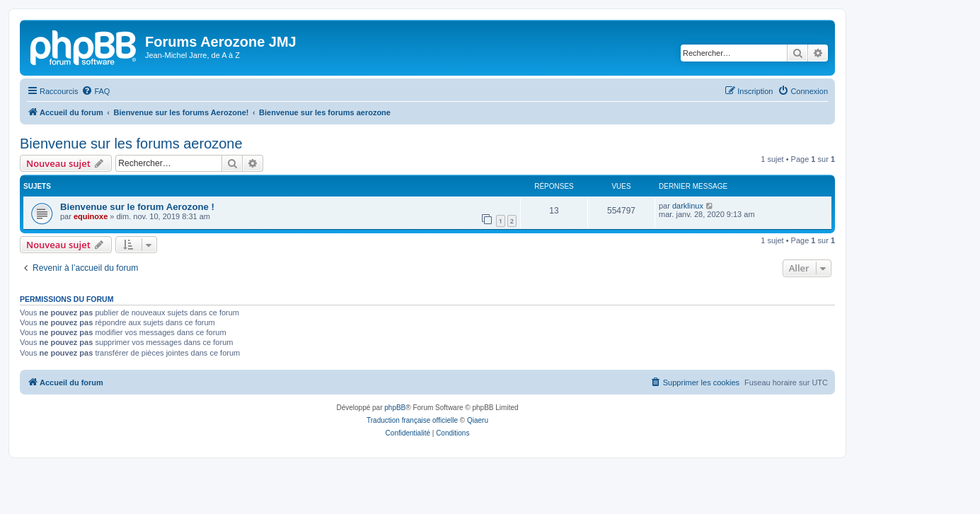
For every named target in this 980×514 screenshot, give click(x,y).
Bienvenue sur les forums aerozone (131, 144)
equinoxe (91, 216)
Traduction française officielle (412, 420)
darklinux (688, 206)
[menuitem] (96, 91)
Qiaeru (478, 420)
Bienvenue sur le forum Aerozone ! (137, 207)
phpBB (395, 408)
